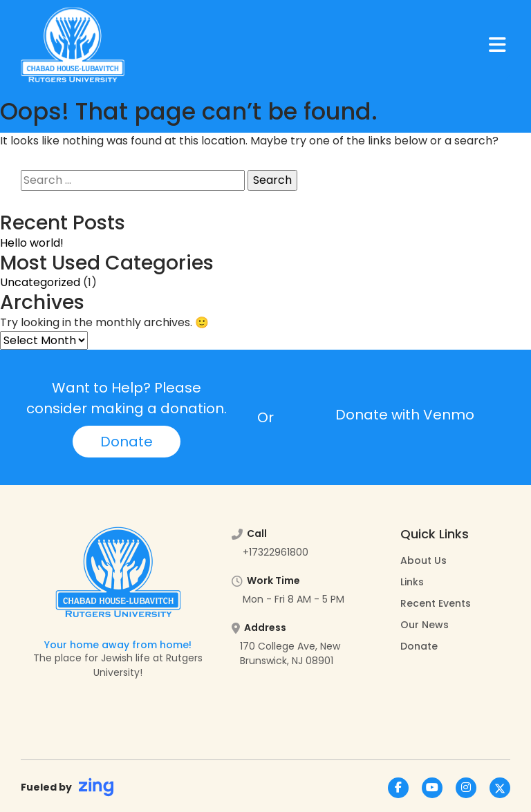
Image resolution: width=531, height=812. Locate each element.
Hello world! (32, 243)
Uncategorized (40, 282)
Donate (127, 442)
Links (412, 582)
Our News (425, 625)
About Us (423, 560)
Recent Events (436, 603)
